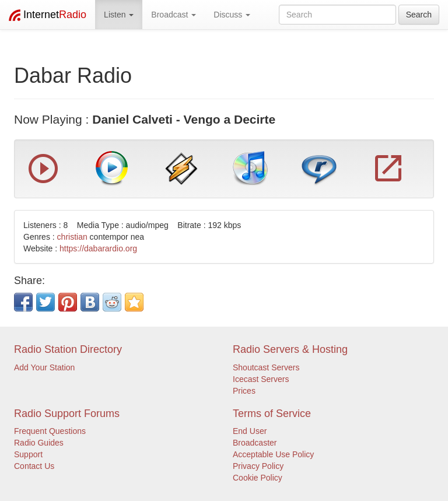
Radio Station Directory (68, 349)
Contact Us (34, 466)
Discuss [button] (232, 15)
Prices (244, 391)
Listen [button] (119, 15)
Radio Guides (39, 443)
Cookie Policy (258, 478)
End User (250, 431)
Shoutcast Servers (266, 367)
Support (28, 454)
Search (419, 15)
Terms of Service (272, 414)
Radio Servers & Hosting (290, 349)
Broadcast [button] (174, 15)
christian (72, 237)
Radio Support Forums (67, 414)
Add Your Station (44, 367)
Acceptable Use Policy (273, 454)
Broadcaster (255, 443)
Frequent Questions (50, 431)
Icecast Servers (261, 379)
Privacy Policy (258, 466)
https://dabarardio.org (98, 248)
